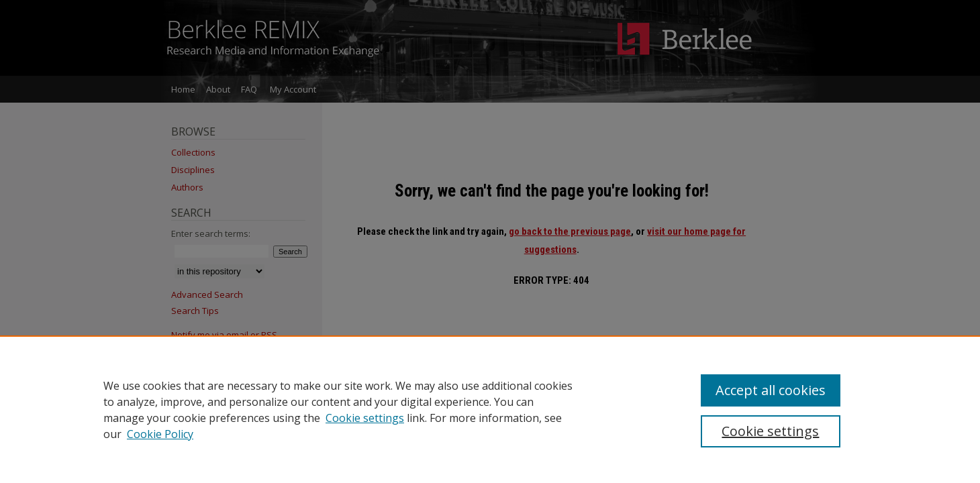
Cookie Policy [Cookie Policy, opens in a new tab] (160, 434)
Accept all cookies (771, 390)
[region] (490, 409)
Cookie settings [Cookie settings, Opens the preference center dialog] (770, 431)
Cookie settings (365, 418)
